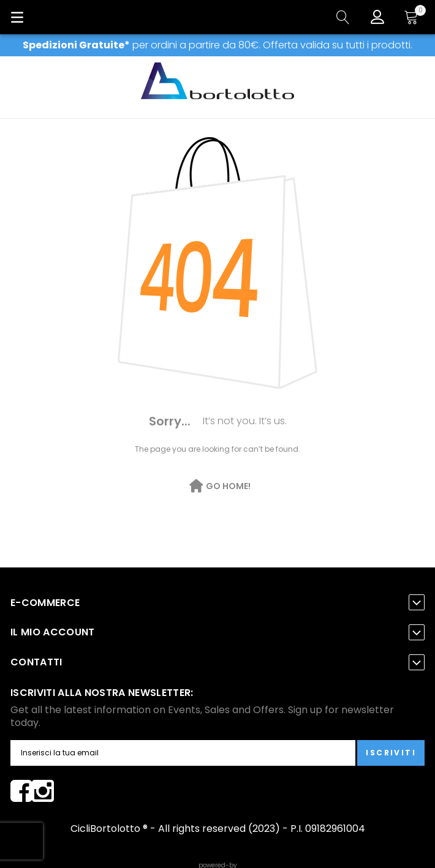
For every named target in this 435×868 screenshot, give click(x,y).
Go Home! (228, 486)
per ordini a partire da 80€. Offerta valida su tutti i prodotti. (217, 45)
